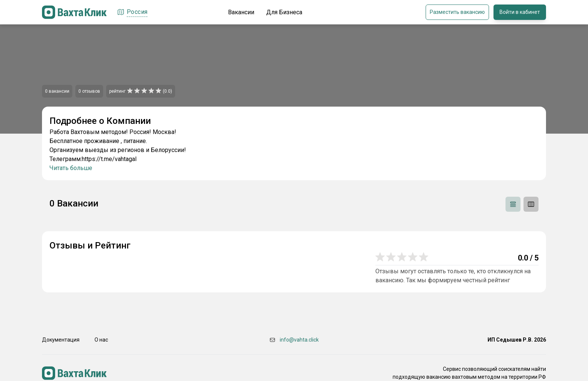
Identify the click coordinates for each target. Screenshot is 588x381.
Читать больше (71, 168)
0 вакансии (57, 91)
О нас (101, 340)
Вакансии (241, 12)
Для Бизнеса (284, 12)
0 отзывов (89, 91)
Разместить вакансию (457, 12)
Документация (61, 340)
